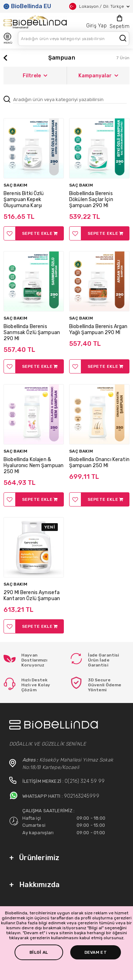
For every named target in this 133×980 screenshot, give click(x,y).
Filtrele (35, 76)
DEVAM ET (96, 952)
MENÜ (8, 38)
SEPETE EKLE (40, 233)
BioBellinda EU (27, 6)
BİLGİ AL (39, 952)
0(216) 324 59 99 (85, 781)
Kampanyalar (98, 76)
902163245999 (82, 796)
